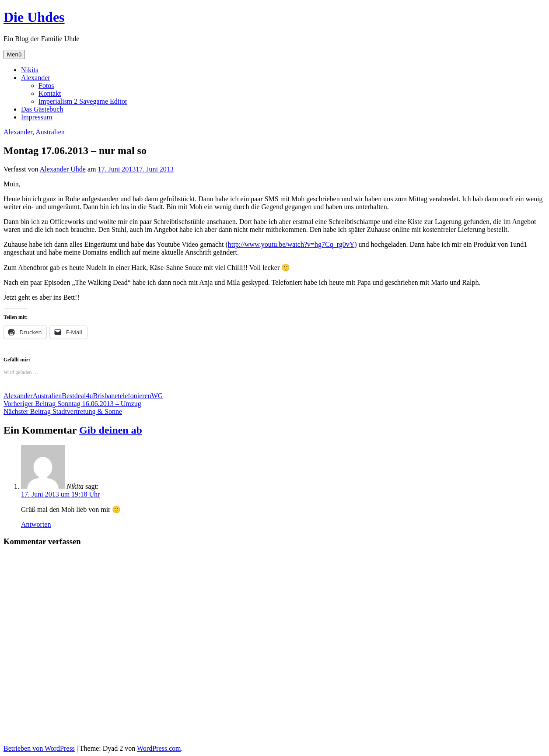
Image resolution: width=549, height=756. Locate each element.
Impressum (37, 117)
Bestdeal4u (77, 396)
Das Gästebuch (42, 109)
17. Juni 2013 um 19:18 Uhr (60, 494)
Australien (50, 132)
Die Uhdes (34, 17)
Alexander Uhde (63, 169)
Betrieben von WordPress (39, 748)
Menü (14, 54)
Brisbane (105, 396)
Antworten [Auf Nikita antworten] (36, 524)
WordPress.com (159, 748)
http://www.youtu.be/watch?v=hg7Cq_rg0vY (291, 244)
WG (157, 396)
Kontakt (50, 93)
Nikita (30, 70)
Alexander (36, 78)
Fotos (46, 86)
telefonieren (134, 396)
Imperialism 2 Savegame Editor (83, 101)
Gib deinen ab (111, 430)
